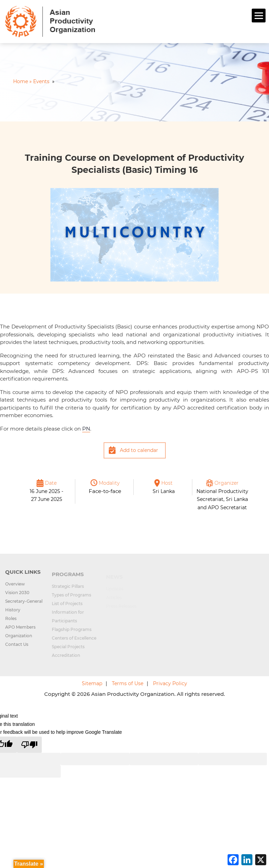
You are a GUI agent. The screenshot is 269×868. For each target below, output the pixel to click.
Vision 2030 (17, 597)
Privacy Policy (170, 683)
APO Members (20, 631)
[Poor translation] (29, 745)
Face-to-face (105, 491)
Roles (11, 623)
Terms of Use (128, 683)
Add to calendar (139, 450)
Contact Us (17, 648)
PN (86, 429)
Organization (19, 640)
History (13, 614)
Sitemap (92, 683)
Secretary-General (24, 605)
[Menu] (259, 16)
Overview (15, 588)
